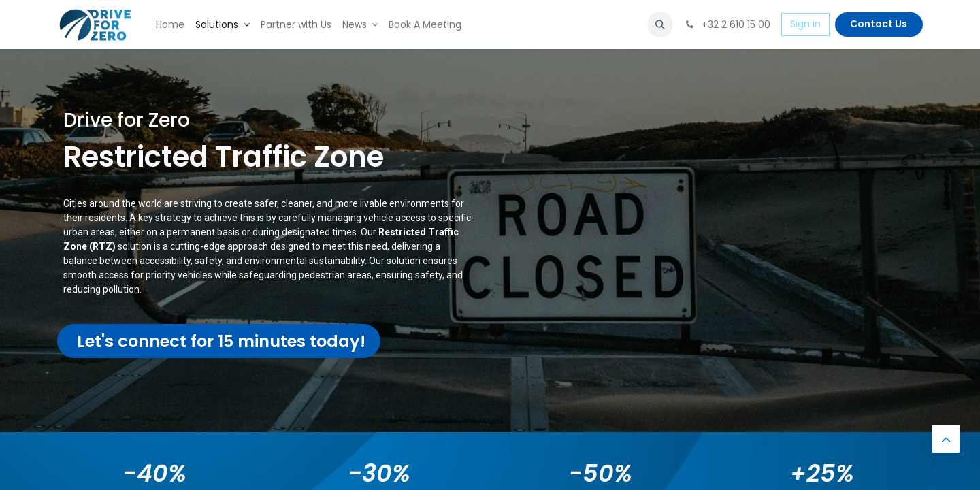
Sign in (805, 24)
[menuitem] (170, 25)
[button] (660, 24)
